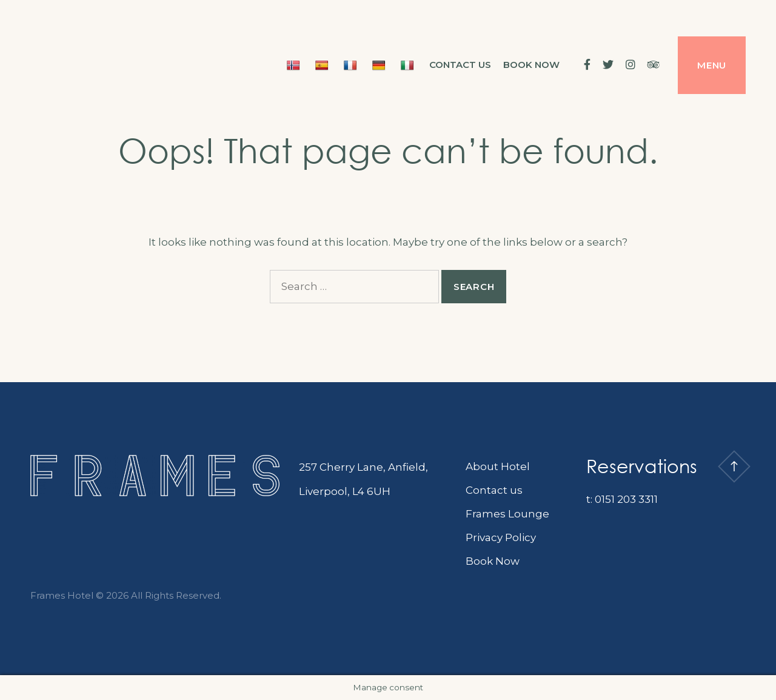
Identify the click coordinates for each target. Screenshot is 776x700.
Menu (712, 65)
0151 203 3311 (626, 499)
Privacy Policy (501, 537)
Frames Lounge (507, 514)
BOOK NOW (531, 65)
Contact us (460, 65)
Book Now (493, 561)
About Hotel (498, 466)
